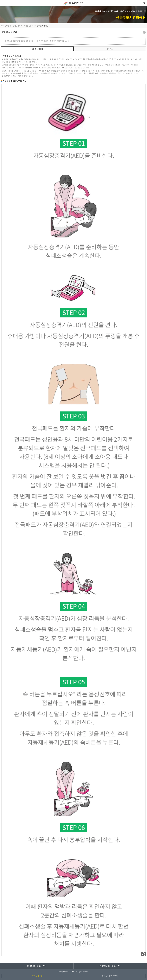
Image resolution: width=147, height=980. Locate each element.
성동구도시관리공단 (73, 3)
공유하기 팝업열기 (144, 32)
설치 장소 (110, 49)
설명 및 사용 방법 (37, 49)
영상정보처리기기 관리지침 (110, 976)
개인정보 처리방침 (37, 976)
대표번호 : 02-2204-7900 (38, 966)
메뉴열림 (3, 3)
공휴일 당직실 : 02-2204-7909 (111, 966)
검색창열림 (144, 3)
